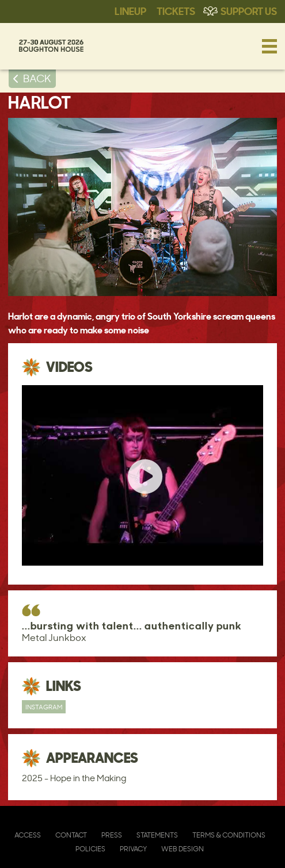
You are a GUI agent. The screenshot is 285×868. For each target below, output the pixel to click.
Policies (90, 849)
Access (28, 835)
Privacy (133, 849)
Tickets (176, 10)
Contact (71, 835)
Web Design (183, 849)
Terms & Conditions (229, 835)
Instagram (44, 707)
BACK (37, 78)
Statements (157, 835)
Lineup (130, 10)
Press (112, 835)
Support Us (249, 10)
